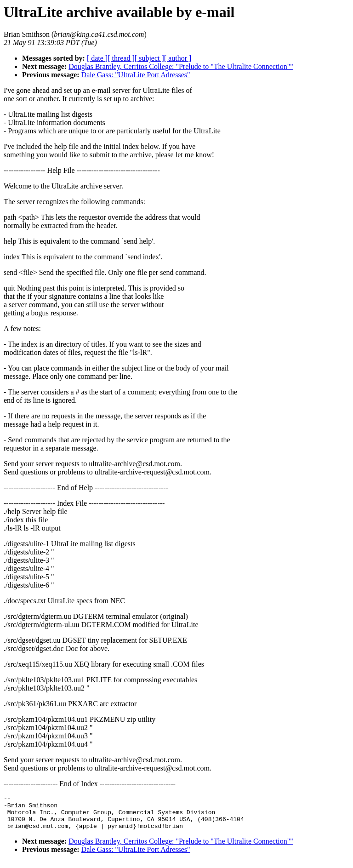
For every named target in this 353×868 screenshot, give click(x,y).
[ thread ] (121, 58)
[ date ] (97, 58)
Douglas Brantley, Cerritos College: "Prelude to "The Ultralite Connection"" (181, 66)
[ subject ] (149, 58)
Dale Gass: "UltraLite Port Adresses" (136, 75)
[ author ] (178, 58)
